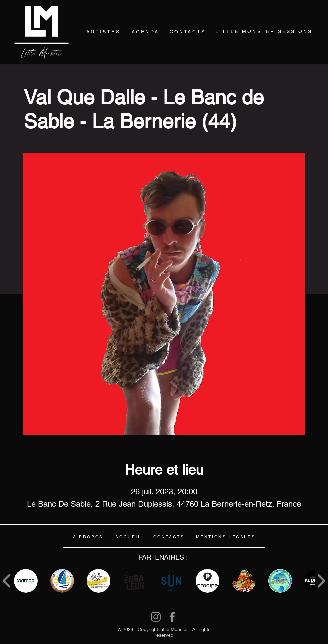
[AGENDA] (145, 31)
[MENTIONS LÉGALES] (226, 537)
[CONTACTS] (188, 31)
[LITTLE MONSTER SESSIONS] (264, 31)
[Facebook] (172, 617)
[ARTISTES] (103, 32)
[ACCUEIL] (128, 537)
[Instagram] (156, 617)
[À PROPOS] (88, 537)
